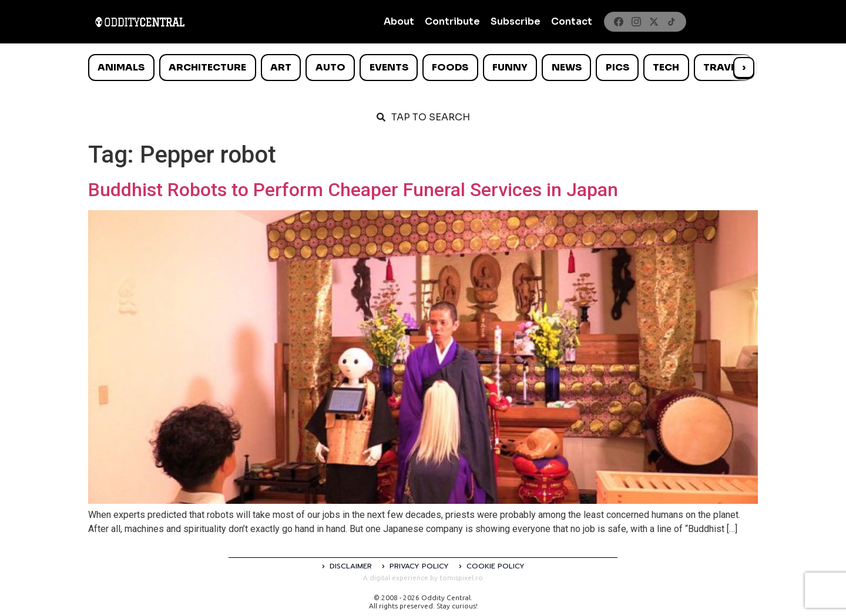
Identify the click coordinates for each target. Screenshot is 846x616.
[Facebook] (619, 22)
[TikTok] (672, 22)
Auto (330, 67)
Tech (666, 67)
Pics (617, 67)
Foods (450, 67)
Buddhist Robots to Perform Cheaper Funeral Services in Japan (353, 190)
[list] (423, 68)
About (399, 21)
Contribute (452, 21)
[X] (654, 22)
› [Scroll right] (744, 67)
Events (389, 67)
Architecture (207, 67)
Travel (722, 67)
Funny (510, 67)
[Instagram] (636, 22)
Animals (121, 67)
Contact (572, 21)
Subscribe (516, 21)
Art (281, 67)
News (567, 67)
